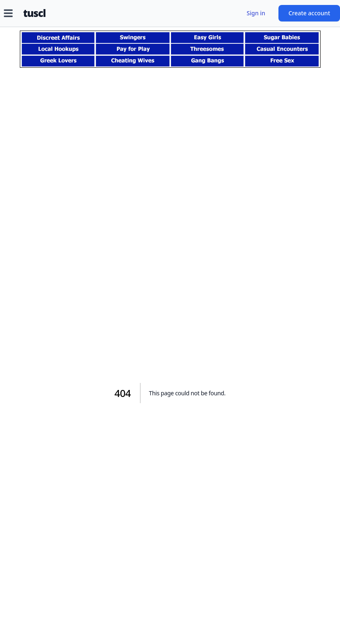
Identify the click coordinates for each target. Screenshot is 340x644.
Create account (309, 13)
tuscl (34, 13)
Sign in (256, 13)
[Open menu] (8, 13)
